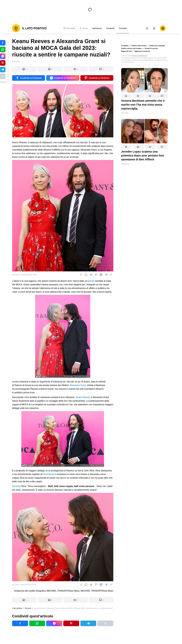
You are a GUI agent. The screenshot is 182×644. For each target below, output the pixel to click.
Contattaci (125, 46)
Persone (125, 113)
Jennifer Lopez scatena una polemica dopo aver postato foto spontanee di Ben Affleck (143, 155)
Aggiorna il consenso (142, 51)
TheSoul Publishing (139, 56)
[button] (127, 96)
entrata (91, 281)
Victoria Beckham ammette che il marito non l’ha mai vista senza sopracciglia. (143, 105)
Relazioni (125, 164)
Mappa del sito (126, 51)
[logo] (29, 28)
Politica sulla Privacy (139, 46)
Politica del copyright (157, 46)
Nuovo (84, 28)
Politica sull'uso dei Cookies (131, 48)
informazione (50, 474)
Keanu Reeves (83, 397)
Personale (69, 28)
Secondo (16, 486)
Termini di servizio (151, 48)
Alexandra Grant (78, 385)
